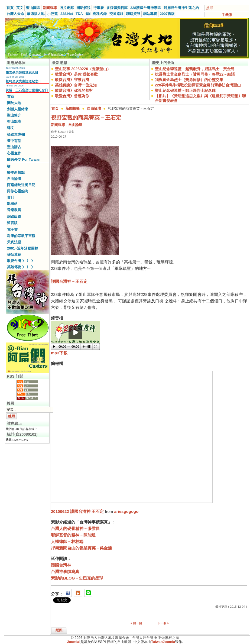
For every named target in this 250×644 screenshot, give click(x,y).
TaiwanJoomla (163, 642)
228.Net (67, 14)
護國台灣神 (61, 565)
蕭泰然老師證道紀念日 (22, 73)
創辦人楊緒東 (18, 109)
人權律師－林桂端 (67, 541)
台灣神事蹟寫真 (65, 572)
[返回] (59, 630)
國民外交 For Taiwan (24, 159)
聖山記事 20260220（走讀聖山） (83, 69)
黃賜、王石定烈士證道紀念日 (27, 90)
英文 (20, 8)
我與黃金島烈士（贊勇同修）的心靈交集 (189, 80)
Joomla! (74, 642)
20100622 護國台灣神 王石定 (77, 511)
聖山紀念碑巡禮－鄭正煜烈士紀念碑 (185, 90)
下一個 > (163, 623)
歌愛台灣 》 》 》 (21, 261)
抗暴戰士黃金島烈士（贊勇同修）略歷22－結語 (195, 74)
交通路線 (116, 14)
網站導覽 (150, 14)
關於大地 (14, 103)
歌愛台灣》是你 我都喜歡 (76, 74)
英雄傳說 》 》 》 (21, 267)
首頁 (10, 8)
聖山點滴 (14, 122)
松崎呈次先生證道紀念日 (24, 81)
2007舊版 (167, 14)
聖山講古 (14, 147)
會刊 (11, 197)
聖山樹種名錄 (96, 14)
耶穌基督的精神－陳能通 (73, 535)
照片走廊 (67, 8)
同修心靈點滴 (18, 191)
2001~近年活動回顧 (23, 248)
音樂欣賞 (14, 210)
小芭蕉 (52, 14)
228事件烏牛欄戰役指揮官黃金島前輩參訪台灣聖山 (198, 85)
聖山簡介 (14, 115)
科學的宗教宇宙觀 (21, 236)
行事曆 (98, 8)
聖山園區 (33, 8)
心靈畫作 (14, 153)
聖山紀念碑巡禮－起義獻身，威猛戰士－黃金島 (195, 69)
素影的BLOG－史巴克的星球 (77, 578)
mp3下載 (59, 353)
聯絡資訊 (133, 14)
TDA (79, 14)
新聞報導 (50, 8)
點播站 (12, 204)
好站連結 (14, 255)
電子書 (12, 230)
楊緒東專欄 (16, 135)
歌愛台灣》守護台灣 (72, 80)
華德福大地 (36, 14)
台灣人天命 (15, 14)
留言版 (12, 223)
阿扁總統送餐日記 (21, 185)
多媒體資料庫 (117, 8)
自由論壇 (14, 179)
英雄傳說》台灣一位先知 (76, 85)
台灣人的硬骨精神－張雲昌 (75, 528)
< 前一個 (136, 623)
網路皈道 (14, 217)
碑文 (11, 128)
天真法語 (14, 242)
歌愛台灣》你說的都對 (74, 90)
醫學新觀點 (16, 172)
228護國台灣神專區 (146, 8)
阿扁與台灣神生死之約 (181, 8)
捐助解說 (83, 8)
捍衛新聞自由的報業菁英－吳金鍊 (81, 548)
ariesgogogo (126, 511)
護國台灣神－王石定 (69, 281)
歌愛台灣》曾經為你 (72, 96)
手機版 (227, 15)
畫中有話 (14, 141)
